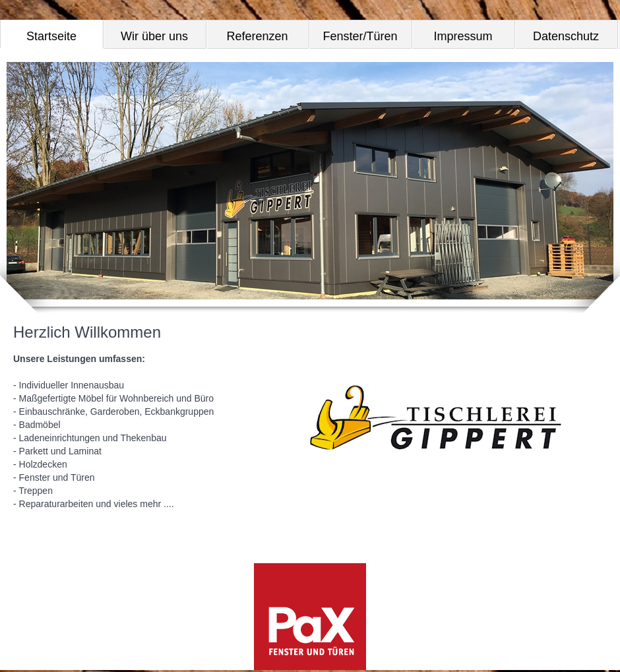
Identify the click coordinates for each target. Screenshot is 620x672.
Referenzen (257, 36)
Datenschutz (566, 36)
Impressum (463, 36)
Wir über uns (154, 36)
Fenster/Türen (360, 36)
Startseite (51, 36)
